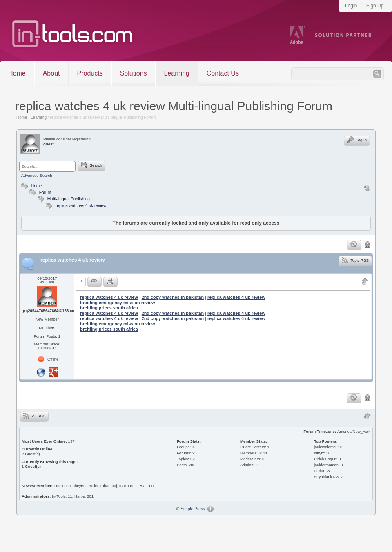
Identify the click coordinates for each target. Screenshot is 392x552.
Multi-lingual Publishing (69, 199)
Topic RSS (355, 260)
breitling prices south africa (109, 308)
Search (91, 165)
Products (90, 73)
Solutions (134, 73)
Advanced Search (37, 175)
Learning (176, 73)
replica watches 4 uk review (81, 206)
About (51, 73)
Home (17, 73)
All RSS (34, 416)
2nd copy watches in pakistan (173, 297)
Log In (357, 140)
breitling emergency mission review (117, 303)
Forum (39, 193)
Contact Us (223, 73)
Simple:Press (193, 509)
